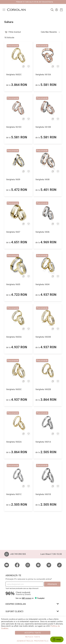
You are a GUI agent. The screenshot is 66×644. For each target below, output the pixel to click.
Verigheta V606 (43, 232)
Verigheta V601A (43, 442)
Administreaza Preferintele (33, 641)
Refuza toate (33, 637)
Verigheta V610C (14, 127)
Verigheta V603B (43, 337)
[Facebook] (17, 565)
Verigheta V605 (13, 284)
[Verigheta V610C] (18, 109)
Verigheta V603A (14, 337)
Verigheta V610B (43, 127)
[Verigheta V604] (48, 266)
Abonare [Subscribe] (52, 584)
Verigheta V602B (43, 389)
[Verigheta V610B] (48, 109)
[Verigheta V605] (18, 266)
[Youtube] (7, 565)
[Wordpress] (49, 565)
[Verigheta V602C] (18, 56)
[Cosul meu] (60, 10)
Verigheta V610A (43, 75)
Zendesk (28, 594)
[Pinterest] (38, 565)
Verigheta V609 (13, 180)
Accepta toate (33, 633)
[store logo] (18, 10)
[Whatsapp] (7, 554)
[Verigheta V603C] (18, 371)
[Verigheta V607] (18, 214)
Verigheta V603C (14, 389)
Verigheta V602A (14, 442)
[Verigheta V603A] (18, 318)
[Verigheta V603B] (48, 318)
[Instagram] (28, 565)
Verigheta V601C (14, 494)
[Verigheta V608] (48, 161)
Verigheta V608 (43, 180)
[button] (55, 10)
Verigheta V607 (13, 232)
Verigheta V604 (43, 284)
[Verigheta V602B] (48, 371)
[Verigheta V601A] (48, 423)
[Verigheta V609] (18, 161)
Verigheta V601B (43, 494)
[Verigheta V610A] (48, 56)
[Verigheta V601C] (18, 476)
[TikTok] (59, 565)
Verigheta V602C (14, 75)
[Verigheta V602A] (18, 423)
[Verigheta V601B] (48, 476)
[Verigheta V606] (48, 214)
